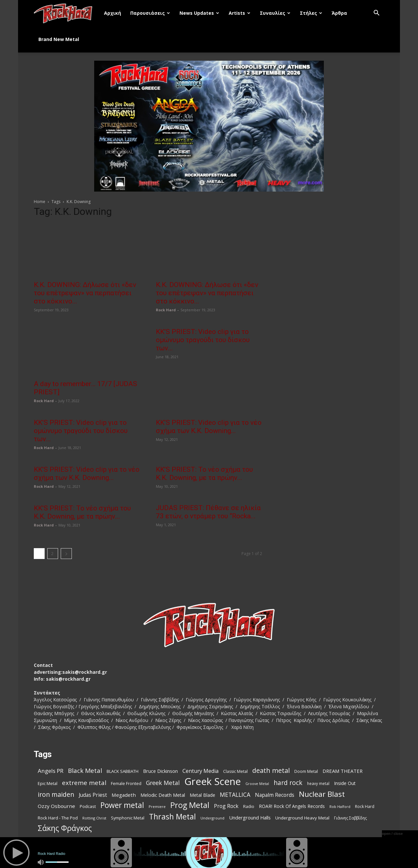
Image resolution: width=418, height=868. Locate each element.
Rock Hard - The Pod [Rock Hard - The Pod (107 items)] (58, 817)
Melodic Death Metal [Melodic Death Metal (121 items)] (163, 794)
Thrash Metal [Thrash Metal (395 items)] (172, 816)
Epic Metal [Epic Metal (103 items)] (48, 783)
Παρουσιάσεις (150, 13)
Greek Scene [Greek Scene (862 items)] (213, 781)
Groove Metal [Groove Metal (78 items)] (257, 783)
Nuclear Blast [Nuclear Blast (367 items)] (322, 793)
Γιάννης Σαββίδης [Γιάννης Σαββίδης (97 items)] (350, 817)
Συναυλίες (275, 13)
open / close (392, 834)
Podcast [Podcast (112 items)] (88, 806)
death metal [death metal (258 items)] (271, 770)
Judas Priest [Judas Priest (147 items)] (93, 794)
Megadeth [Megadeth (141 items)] (124, 794)
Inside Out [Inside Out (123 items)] (345, 783)
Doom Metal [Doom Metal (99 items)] (306, 771)
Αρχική (113, 13)
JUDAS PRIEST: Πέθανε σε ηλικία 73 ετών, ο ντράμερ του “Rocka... (208, 512)
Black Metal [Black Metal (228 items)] (85, 770)
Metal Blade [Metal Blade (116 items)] (202, 794)
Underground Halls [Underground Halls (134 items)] (250, 817)
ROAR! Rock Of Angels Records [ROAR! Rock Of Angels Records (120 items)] (292, 806)
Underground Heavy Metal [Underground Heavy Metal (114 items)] (302, 817)
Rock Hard (166, 310)
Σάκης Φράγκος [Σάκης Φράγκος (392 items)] (65, 827)
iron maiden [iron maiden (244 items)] (56, 794)
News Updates (199, 13)
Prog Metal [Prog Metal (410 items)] (190, 805)
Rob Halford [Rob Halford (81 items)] (340, 806)
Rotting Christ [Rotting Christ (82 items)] (94, 817)
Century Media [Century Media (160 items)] (200, 770)
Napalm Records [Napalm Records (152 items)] (275, 794)
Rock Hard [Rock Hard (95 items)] (365, 806)
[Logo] (67, 13)
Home (40, 202)
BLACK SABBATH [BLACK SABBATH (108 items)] (123, 771)
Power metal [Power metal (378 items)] (122, 805)
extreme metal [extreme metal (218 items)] (84, 782)
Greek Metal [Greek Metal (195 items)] (163, 782)
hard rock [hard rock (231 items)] (288, 782)
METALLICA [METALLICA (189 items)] (235, 794)
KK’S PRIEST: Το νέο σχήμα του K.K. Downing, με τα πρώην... (204, 473)
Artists (240, 13)
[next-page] (66, 553)
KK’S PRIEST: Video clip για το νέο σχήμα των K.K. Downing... (209, 426)
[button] (376, 14)
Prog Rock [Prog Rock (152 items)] (226, 806)
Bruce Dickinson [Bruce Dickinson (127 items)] (160, 770)
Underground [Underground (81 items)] (212, 817)
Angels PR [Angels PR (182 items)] (51, 770)
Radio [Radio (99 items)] (249, 806)
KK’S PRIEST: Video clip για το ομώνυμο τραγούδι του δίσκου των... (203, 340)
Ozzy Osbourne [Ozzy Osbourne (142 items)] (56, 805)
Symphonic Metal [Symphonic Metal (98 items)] (128, 817)
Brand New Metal (59, 39)
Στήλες (311, 13)
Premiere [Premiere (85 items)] (157, 806)
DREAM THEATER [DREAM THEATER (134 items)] (343, 770)
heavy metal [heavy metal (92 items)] (318, 783)
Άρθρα (339, 13)
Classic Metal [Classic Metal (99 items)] (235, 771)
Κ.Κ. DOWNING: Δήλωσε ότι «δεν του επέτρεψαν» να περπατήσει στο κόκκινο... (85, 293)
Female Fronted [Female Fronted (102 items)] (126, 783)
